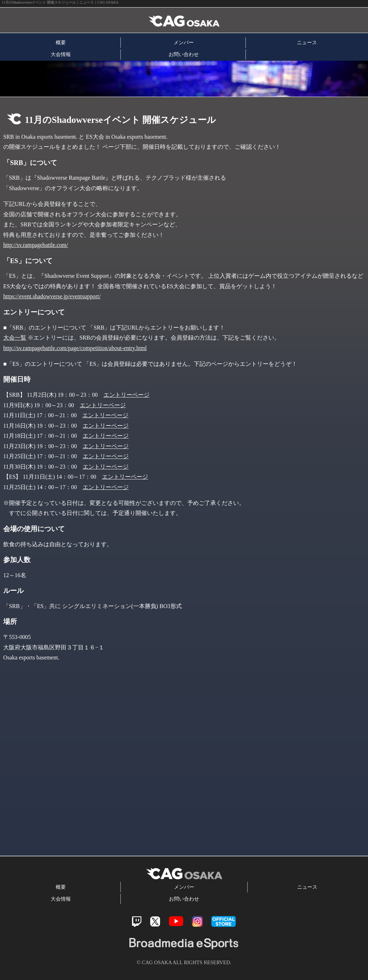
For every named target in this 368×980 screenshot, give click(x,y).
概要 (61, 42)
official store (224, 921)
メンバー (184, 42)
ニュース (307, 42)
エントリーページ (126, 395)
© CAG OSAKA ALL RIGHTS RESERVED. (184, 962)
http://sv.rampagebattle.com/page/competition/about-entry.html (75, 348)
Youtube (176, 921)
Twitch (137, 922)
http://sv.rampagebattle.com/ (36, 245)
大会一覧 (15, 338)
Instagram (197, 921)
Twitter (155, 922)
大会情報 (61, 54)
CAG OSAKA (84, 20)
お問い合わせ (184, 54)
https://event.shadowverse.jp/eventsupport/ (52, 296)
